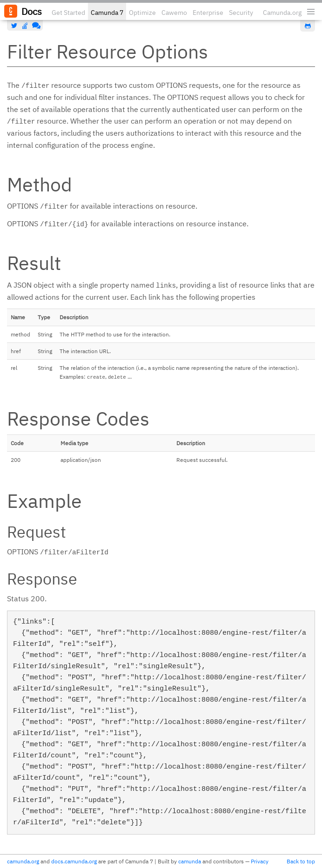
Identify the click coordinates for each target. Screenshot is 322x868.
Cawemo (174, 13)
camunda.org (23, 861)
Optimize (142, 13)
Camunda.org (282, 13)
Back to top (301, 861)
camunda (190, 861)
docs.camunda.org (74, 861)
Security (241, 13)
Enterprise (208, 13)
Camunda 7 (107, 13)
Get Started (68, 13)
